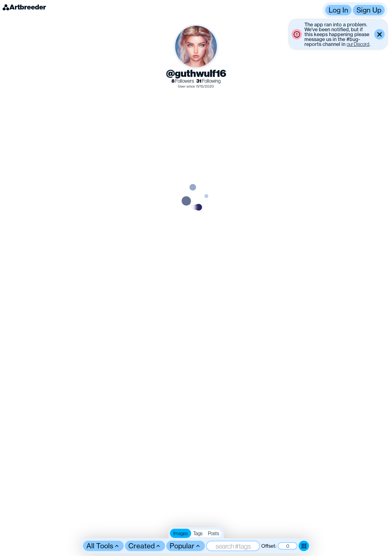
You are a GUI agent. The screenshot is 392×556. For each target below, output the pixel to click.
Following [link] (208, 81)
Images (181, 533)
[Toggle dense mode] (304, 546)
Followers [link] (183, 81)
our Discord (358, 44)
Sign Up (369, 10)
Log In (338, 10)
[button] (355, 10)
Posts (213, 533)
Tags (198, 533)
